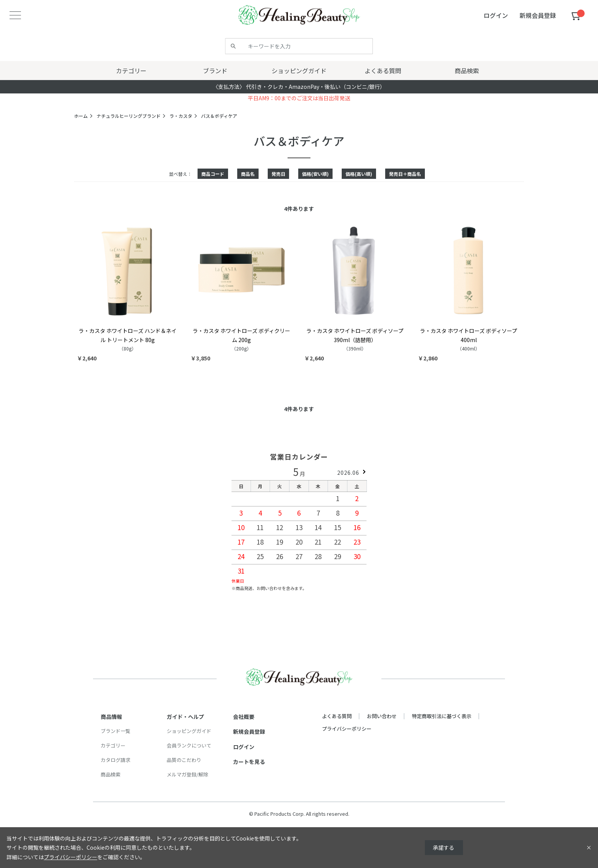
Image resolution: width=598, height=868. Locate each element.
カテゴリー (113, 745)
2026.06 (348, 473)
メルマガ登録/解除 (187, 774)
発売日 (278, 174)
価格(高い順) (359, 174)
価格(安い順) (315, 174)
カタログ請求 (116, 760)
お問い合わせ (382, 716)
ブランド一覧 (116, 731)
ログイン (244, 747)
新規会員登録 (249, 731)
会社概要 (244, 717)
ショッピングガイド (189, 731)
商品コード (213, 174)
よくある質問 (337, 716)
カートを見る (249, 762)
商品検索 (111, 774)
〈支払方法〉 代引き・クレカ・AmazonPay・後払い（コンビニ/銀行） (299, 87)
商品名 (248, 174)
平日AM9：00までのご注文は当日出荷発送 (299, 98)
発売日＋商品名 (405, 174)
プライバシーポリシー (347, 729)
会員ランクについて (189, 745)
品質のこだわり (184, 760)
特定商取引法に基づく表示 (442, 716)
